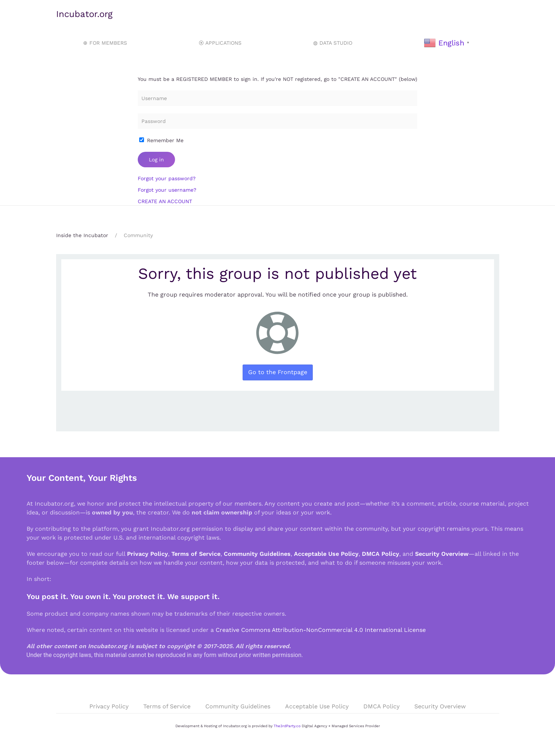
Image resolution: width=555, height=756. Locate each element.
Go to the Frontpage (278, 372)
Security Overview (442, 554)
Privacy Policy (148, 554)
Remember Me (161, 140)
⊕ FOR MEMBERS (105, 43)
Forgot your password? (167, 178)
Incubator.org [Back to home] (84, 14)
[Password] (277, 121)
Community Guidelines (257, 554)
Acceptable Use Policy (326, 554)
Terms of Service (196, 554)
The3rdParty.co (287, 726)
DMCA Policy (381, 554)
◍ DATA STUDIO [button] (333, 43)
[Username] (277, 98)
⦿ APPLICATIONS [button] (220, 43)
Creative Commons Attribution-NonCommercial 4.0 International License (321, 630)
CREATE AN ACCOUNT (165, 201)
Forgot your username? (167, 190)
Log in (156, 160)
